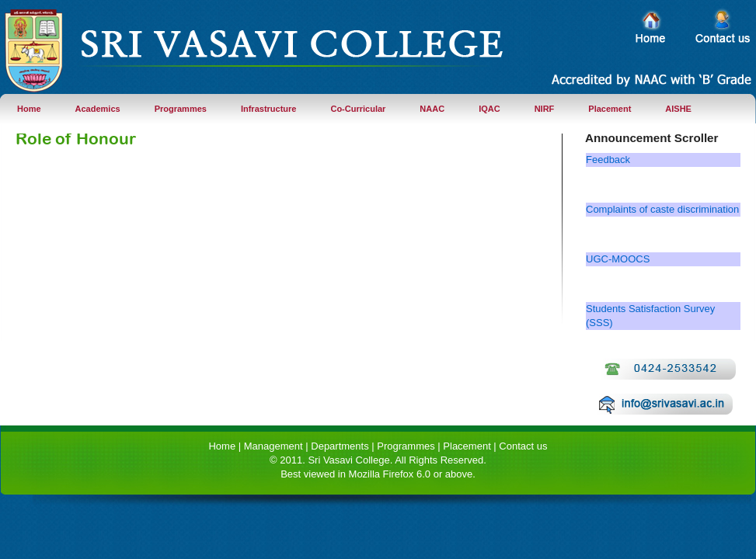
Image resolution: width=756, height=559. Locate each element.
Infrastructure (269, 109)
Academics (98, 109)
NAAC (432, 109)
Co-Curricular (358, 109)
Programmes (181, 109)
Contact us (523, 446)
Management (273, 446)
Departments (340, 446)
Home (29, 109)
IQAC (489, 109)
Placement (610, 109)
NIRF (545, 109)
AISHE (678, 109)
